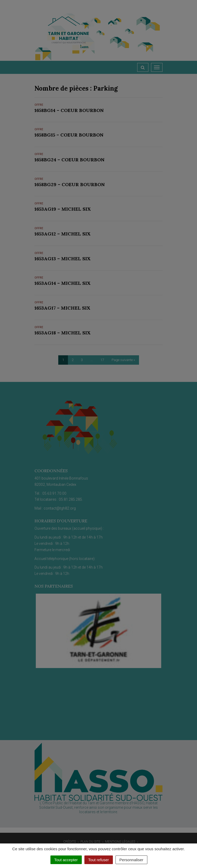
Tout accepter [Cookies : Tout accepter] (66, 860)
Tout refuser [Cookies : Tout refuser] (99, 860)
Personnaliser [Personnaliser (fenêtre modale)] (131, 860)
